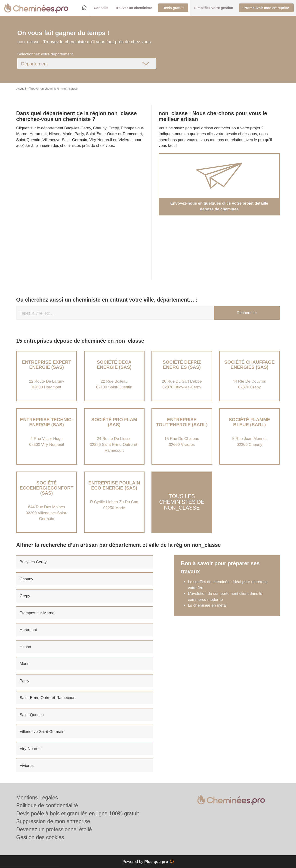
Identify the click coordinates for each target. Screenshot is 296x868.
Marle (25, 664)
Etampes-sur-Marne (37, 613)
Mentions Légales (37, 798)
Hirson (25, 647)
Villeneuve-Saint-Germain (42, 732)
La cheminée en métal (207, 605)
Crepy (25, 596)
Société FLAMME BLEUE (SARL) (249, 422)
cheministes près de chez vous (87, 146)
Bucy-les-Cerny (33, 562)
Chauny (26, 579)
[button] (101, 8)
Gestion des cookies (40, 837)
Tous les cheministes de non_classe (182, 502)
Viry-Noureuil (31, 749)
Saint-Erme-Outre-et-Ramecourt (48, 698)
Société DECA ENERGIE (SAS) (114, 365)
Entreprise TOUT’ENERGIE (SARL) (182, 422)
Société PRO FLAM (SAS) (114, 422)
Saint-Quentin (32, 715)
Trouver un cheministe (44, 89)
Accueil (21, 89)
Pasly (25, 681)
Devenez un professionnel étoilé (54, 829)
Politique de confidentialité (47, 805)
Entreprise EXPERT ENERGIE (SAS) (47, 365)
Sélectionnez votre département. (46, 54)
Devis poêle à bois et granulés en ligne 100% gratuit (78, 814)
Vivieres (27, 766)
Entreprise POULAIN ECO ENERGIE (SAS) (114, 485)
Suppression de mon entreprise (53, 821)
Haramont (28, 630)
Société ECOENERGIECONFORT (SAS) (46, 488)
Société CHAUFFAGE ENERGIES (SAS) (250, 365)
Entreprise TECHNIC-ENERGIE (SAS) (47, 422)
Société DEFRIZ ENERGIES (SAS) (182, 365)
